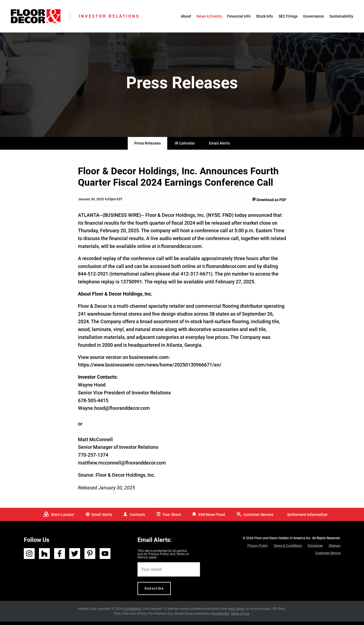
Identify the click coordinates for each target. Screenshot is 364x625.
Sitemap (335, 549)
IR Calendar (185, 147)
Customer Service (258, 518)
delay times (236, 612)
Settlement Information (307, 518)
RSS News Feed (212, 518)
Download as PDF (269, 204)
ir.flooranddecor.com (179, 250)
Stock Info (265, 16)
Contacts (137, 518)
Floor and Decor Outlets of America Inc (282, 542)
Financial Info (239, 16)
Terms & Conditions (288, 549)
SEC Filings (288, 16)
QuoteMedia (132, 612)
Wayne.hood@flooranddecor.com (114, 412)
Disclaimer (315, 549)
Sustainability (341, 16)
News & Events (209, 16)
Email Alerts (219, 147)
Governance (314, 16)
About (186, 16)
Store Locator (63, 518)
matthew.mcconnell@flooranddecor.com (122, 467)
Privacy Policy (159, 558)
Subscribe (154, 592)
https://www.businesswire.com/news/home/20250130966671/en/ (150, 369)
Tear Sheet (172, 518)
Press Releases (147, 147)
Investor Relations (109, 16)
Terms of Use (240, 617)
